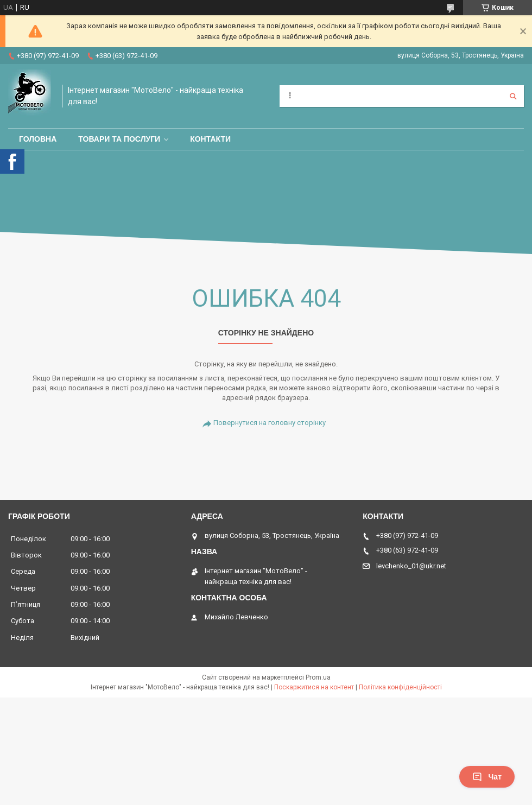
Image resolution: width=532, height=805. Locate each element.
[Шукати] (513, 96)
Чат (487, 777)
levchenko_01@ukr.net (411, 566)
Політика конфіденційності (400, 687)
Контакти (210, 139)
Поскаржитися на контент (314, 687)
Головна (38, 139)
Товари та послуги (119, 139)
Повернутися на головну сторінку (270, 423)
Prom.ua (318, 677)
